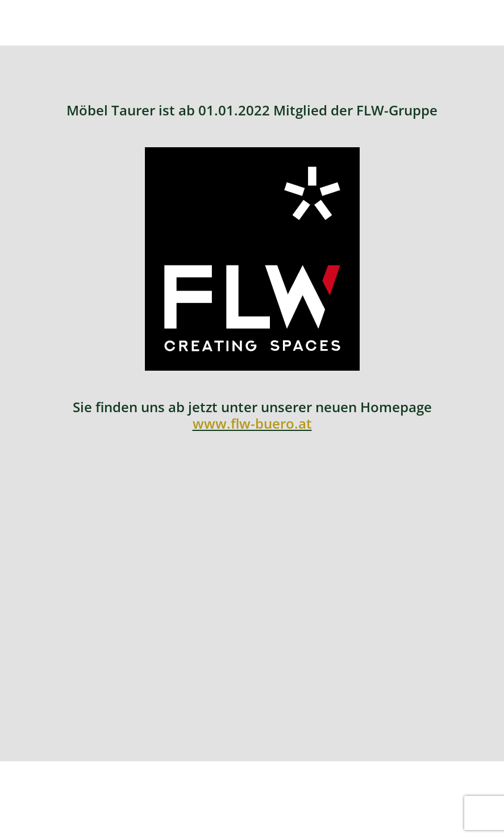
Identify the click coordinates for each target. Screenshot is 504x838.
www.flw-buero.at (252, 423)
